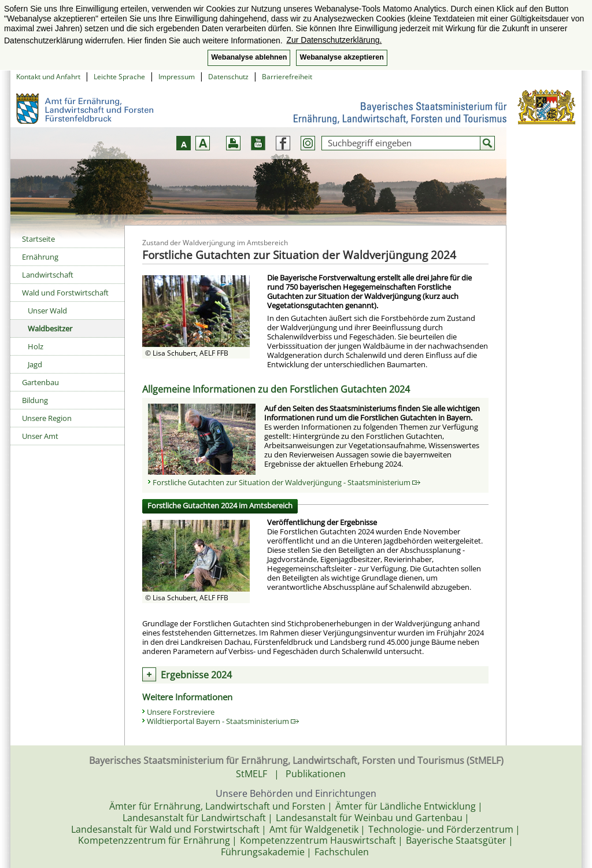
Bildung (35, 400)
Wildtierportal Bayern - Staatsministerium (223, 721)
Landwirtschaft (48, 275)
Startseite (38, 239)
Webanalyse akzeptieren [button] (341, 57)
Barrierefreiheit (287, 77)
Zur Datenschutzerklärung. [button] (334, 40)
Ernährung (40, 257)
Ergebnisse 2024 (196, 675)
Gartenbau (40, 382)
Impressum (177, 77)
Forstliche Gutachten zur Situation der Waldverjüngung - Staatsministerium (286, 482)
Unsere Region (47, 418)
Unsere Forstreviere (181, 712)
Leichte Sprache (119, 77)
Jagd (35, 364)
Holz (36, 346)
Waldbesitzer (50, 328)
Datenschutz (228, 77)
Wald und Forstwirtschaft (65, 293)
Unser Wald (47, 311)
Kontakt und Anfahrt (48, 77)
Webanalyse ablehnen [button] (249, 57)
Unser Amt (40, 436)
